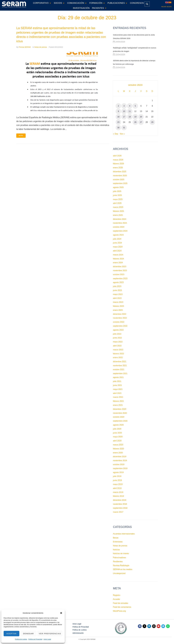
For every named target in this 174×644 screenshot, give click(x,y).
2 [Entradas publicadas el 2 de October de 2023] (118, 106)
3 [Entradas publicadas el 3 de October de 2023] (124, 106)
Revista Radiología (121, 565)
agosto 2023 (118, 282)
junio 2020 (117, 433)
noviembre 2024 (120, 223)
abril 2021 (117, 393)
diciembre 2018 (120, 500)
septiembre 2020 (120, 421)
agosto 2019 (118, 472)
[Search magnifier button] (147, 4)
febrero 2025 (118, 211)
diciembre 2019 (120, 457)
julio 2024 (117, 239)
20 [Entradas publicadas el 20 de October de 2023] (141, 117)
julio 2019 (117, 476)
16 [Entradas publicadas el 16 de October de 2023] (118, 117)
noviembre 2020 (120, 413)
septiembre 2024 (120, 231)
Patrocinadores (120, 558)
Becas (116, 538)
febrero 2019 (118, 496)
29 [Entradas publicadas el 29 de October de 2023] (152, 122)
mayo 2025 (118, 199)
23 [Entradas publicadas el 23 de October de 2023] (118, 122)
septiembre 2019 (120, 468)
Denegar (28, 634)
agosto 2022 (118, 330)
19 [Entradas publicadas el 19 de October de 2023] (135, 117)
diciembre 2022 (120, 314)
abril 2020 (117, 441)
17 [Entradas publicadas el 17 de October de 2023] (124, 117)
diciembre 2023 (120, 267)
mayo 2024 (118, 247)
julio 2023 (117, 286)
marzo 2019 (118, 492)
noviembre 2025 (120, 176)
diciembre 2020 (120, 409)
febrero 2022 (118, 354)
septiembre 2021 (120, 373)
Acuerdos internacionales (124, 534)
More (21, 136)
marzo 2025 (118, 207)
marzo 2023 (118, 302)
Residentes (118, 562)
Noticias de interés (121, 554)
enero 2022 (118, 358)
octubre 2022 (119, 322)
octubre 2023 (119, 275)
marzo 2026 (118, 160)
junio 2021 (117, 385)
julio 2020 (117, 429)
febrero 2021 (118, 401)
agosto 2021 (118, 377)
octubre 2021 (119, 369)
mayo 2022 (118, 342)
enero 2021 (118, 405)
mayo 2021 (118, 389)
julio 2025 (117, 191)
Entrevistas (118, 542)
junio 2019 (117, 480)
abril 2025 (117, 203)
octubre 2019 (119, 464)
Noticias (116, 550)
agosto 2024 (118, 235)
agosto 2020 (118, 425)
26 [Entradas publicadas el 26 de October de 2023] (135, 122)
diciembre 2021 (120, 362)
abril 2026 (117, 156)
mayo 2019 (118, 484)
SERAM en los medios (123, 569)
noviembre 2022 (120, 318)
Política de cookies (21, 639)
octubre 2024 (119, 227)
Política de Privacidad (35, 639)
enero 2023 (118, 310)
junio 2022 (117, 338)
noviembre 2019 (120, 460)
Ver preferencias (50, 634)
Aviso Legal (47, 639)
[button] (61, 613)
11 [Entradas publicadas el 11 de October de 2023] (130, 111)
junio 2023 (117, 290)
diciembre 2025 (120, 172)
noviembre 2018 (120, 504)
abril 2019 (117, 488)
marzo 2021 (118, 397)
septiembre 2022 (120, 326)
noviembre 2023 (120, 271)
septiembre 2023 (120, 278)
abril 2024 (117, 251)
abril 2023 (117, 298)
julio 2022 (117, 334)
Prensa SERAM (25, 47)
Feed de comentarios (122, 607)
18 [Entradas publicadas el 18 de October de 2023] (130, 117)
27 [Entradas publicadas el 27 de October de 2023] (141, 122)
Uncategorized (119, 573)
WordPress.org (119, 611)
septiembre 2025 (120, 183)
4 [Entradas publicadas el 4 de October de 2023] (130, 106)
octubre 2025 (119, 180)
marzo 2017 (118, 512)
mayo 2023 (118, 294)
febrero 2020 (118, 449)
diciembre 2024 (120, 219)
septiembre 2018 (120, 508)
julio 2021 (117, 381)
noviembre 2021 (120, 366)
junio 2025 (117, 195)
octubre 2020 (119, 417)
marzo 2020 (118, 445)
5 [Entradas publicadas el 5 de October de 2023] (135, 106)
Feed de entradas (121, 603)
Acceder (117, 599)
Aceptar (11, 634)
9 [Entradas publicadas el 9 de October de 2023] (118, 111)
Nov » (122, 134)
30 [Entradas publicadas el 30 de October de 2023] (118, 128)
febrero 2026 (118, 164)
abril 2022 (117, 346)
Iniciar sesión (166, 7)
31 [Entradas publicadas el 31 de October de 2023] (124, 128)
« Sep (116, 134)
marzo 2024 (118, 255)
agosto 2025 (118, 187)
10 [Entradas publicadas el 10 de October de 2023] (124, 111)
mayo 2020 (118, 437)
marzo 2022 (118, 350)
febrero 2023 (118, 306)
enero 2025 (118, 215)
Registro (117, 595)
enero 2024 (118, 263)
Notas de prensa (41, 47)
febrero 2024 (118, 259)
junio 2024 (117, 243)
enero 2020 (118, 453)
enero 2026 (118, 168)
